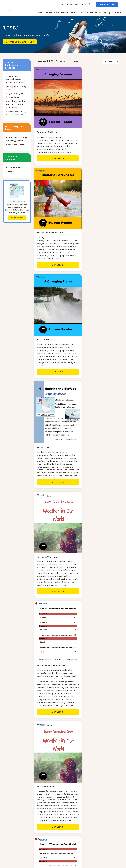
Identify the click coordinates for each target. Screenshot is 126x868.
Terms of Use (118, 862)
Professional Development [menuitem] (83, 13)
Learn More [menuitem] (116, 13)
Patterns (10, 172)
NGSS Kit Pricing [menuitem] (36, 819)
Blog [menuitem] (31, 828)
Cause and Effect (14, 167)
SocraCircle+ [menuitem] (66, 4)
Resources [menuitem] (79, 4)
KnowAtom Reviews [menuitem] (38, 834)
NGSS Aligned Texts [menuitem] (37, 843)
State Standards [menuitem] (63, 13)
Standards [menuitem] (33, 849)
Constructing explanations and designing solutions (15, 79)
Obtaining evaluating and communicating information (16, 104)
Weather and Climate (16, 145)
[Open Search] (90, 4)
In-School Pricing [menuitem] (103, 13)
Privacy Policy (106, 862)
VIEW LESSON (55, 162)
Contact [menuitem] (32, 816)
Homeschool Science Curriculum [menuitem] (43, 846)
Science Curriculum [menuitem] (46, 13)
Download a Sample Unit (20, 42)
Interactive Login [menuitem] (36, 825)
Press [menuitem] (31, 831)
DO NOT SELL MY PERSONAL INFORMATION (82, 862)
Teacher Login (107, 4)
